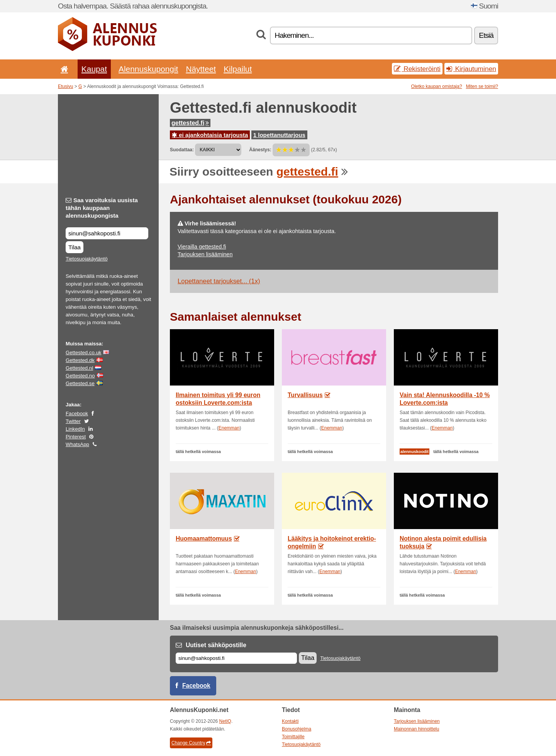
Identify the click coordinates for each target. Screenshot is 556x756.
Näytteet (201, 69)
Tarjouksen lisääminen (205, 254)
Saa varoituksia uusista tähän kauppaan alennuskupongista (102, 208)
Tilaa (75, 247)
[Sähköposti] (236, 658)
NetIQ (225, 721)
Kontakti (290, 721)
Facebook (77, 414)
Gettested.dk (80, 360)
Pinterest (76, 437)
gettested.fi (190, 123)
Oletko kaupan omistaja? (437, 86)
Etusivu (65, 86)
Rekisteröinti (417, 69)
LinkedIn (75, 429)
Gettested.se (80, 383)
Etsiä (486, 35)
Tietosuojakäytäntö (87, 259)
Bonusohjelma (297, 729)
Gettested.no (80, 376)
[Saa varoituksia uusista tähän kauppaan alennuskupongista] (107, 233)
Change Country (191, 743)
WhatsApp (77, 444)
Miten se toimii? (482, 86)
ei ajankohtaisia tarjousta (210, 135)
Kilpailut (238, 69)
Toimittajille (293, 737)
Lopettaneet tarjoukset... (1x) (219, 281)
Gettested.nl (79, 368)
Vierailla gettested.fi (202, 247)
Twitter (73, 421)
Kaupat (94, 69)
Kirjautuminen (471, 69)
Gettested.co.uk (83, 353)
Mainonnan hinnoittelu (416, 729)
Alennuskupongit (148, 69)
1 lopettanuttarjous (279, 135)
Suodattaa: (182, 150)
